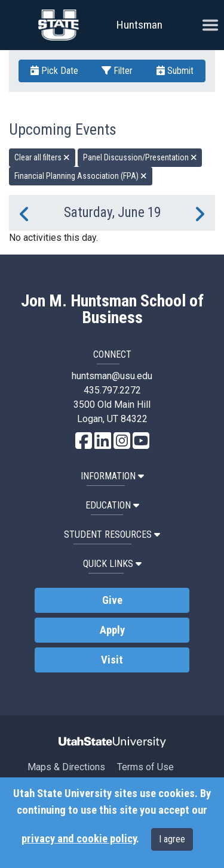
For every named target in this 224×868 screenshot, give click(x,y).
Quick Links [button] (112, 564)
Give (112, 600)
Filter (117, 71)
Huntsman (139, 25)
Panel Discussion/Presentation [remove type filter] (140, 157)
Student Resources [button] (112, 534)
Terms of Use (145, 767)
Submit (175, 71)
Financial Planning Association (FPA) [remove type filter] (81, 176)
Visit (112, 660)
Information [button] (112, 476)
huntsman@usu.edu (112, 376)
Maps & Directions (66, 767)
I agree (172, 839)
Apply (112, 630)
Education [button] (112, 505)
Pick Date (54, 71)
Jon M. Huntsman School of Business (112, 309)
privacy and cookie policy (79, 839)
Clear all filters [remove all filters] (42, 157)
